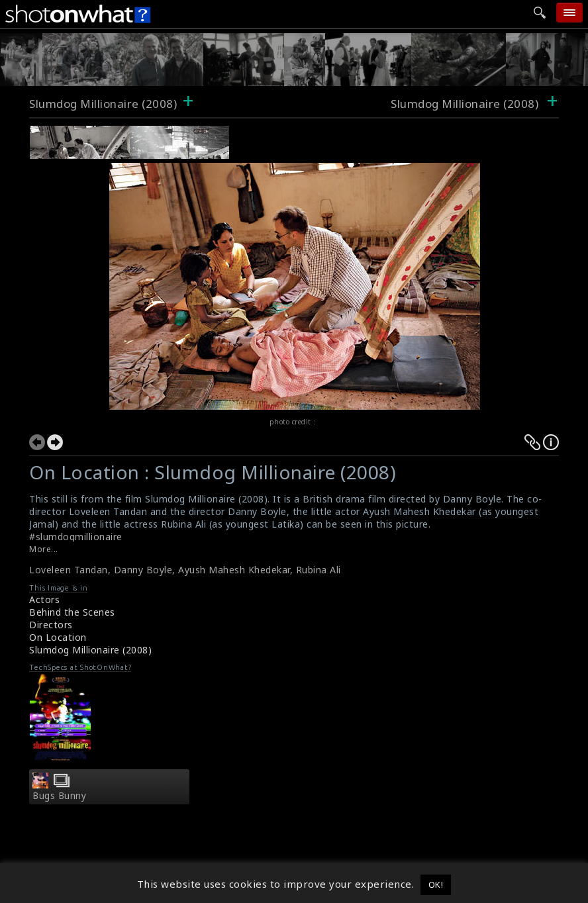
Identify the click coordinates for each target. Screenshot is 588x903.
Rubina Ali (318, 570)
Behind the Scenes (72, 612)
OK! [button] (436, 884)
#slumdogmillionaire (76, 537)
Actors (44, 599)
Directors (51, 625)
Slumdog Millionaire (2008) (103, 104)
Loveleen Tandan (69, 570)
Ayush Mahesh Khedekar (234, 570)
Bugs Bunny (59, 796)
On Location (58, 637)
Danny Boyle (143, 570)
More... (44, 549)
